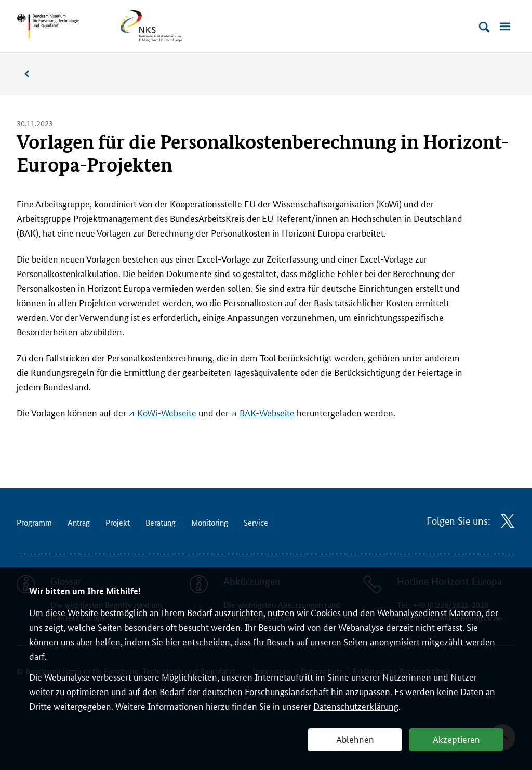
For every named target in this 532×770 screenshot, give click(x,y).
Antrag (79, 522)
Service (256, 522)
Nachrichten (32, 74)
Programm (34, 522)
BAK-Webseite (267, 412)
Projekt (118, 522)
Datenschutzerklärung (356, 706)
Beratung (161, 522)
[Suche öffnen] (484, 27)
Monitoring (210, 522)
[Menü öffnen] (505, 27)
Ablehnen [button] (355, 739)
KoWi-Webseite (167, 412)
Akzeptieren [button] (456, 739)
